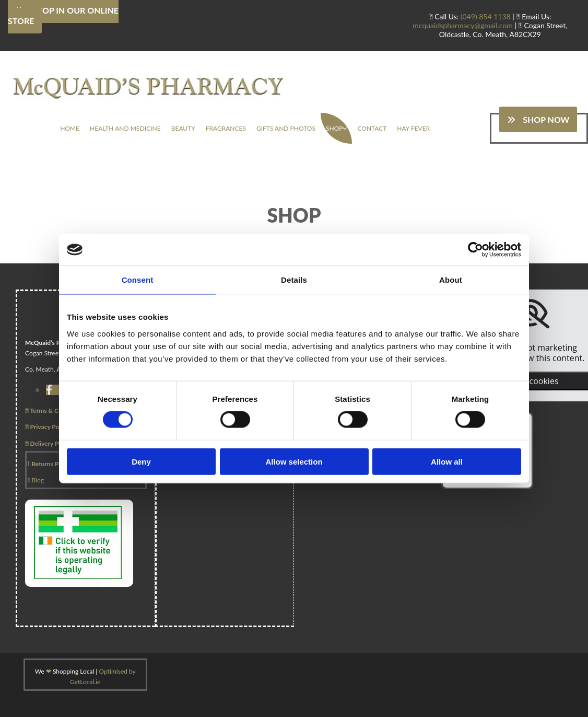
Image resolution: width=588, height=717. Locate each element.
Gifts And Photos (286, 128)
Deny (141, 461)
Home (70, 128)
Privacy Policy (47, 427)
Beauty (183, 128)
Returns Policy (49, 464)
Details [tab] (294, 280)
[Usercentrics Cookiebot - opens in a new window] (475, 250)
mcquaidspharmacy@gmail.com (463, 25)
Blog (35, 480)
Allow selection (294, 461)
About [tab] (451, 280)
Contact (372, 128)
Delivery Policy (48, 443)
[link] (336, 128)
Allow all (447, 461)
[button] (538, 119)
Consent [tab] (138, 280)
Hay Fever (413, 128)
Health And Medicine (125, 128)
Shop (334, 128)
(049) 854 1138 (486, 16)
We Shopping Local (65, 671)
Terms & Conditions (55, 410)
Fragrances (226, 128)
